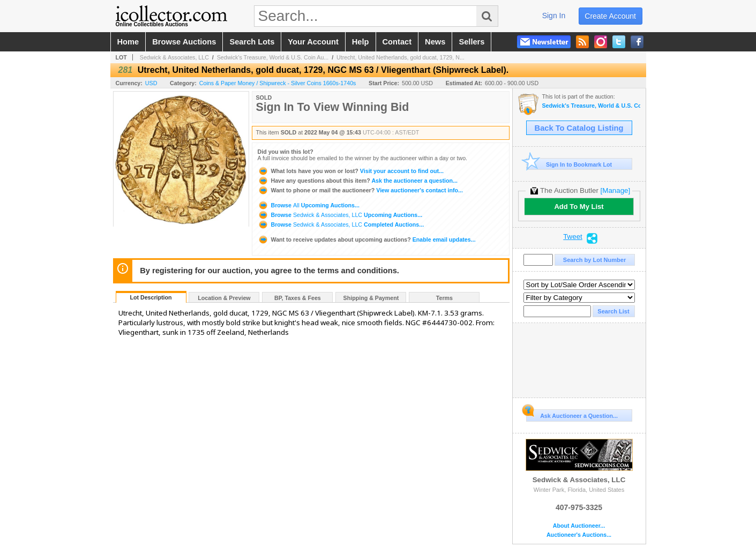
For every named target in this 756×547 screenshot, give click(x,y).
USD (151, 83)
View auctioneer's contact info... (360, 190)
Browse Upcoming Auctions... (309, 205)
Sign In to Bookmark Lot (569, 164)
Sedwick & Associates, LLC (174, 57)
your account (313, 42)
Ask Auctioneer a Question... (572, 414)
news (435, 42)
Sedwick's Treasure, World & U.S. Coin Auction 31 (591, 106)
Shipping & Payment (371, 298)
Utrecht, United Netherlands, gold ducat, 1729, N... (401, 57)
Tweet (573, 237)
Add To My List (579, 207)
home (128, 42)
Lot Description (151, 297)
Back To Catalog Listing (579, 128)
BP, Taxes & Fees (298, 298)
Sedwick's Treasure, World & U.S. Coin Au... (273, 57)
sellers (471, 42)
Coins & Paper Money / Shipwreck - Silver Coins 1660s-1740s (278, 83)
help (361, 42)
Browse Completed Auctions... (341, 224)
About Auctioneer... (579, 526)
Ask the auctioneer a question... (358, 181)
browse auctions (184, 42)
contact (397, 42)
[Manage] (615, 190)
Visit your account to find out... (351, 171)
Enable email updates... (367, 239)
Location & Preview (224, 298)
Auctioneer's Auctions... (579, 535)
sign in (554, 16)
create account (610, 16)
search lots (252, 42)
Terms (444, 298)
